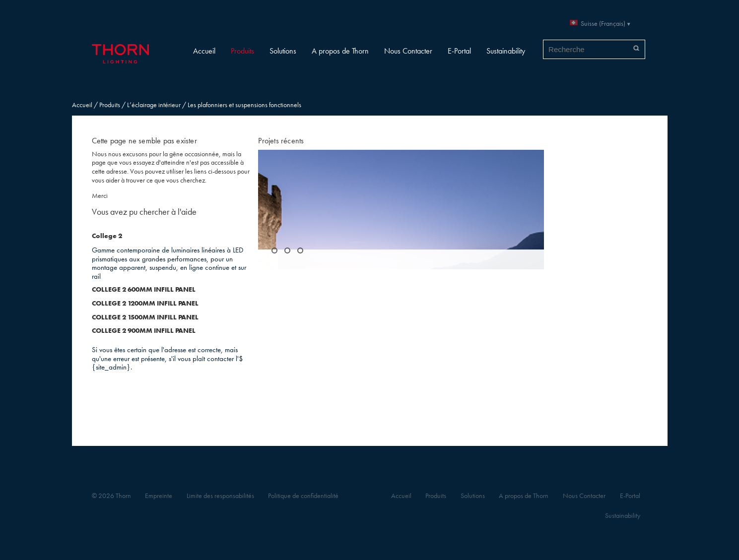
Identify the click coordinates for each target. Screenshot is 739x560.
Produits (242, 51)
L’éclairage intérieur (154, 105)
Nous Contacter (408, 51)
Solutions (283, 51)
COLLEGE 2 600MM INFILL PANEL (144, 289)
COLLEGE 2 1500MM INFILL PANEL (145, 317)
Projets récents (281, 141)
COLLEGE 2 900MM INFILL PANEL (144, 331)
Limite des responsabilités (220, 496)
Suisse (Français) (603, 24)
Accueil (204, 51)
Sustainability (506, 51)
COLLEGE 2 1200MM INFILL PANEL (145, 303)
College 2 (107, 236)
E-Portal (459, 51)
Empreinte (159, 496)
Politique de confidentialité (303, 496)
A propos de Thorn (340, 51)
